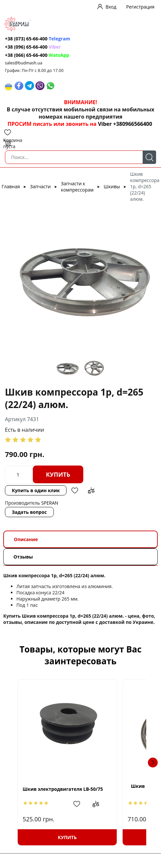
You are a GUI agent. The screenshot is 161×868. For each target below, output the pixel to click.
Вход (111, 7)
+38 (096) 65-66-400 (26, 47)
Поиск (149, 157)
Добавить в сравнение (91, 491)
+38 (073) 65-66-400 (26, 39)
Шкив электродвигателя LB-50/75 (63, 789)
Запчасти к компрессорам (77, 187)
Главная (11, 186)
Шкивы (112, 186)
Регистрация (140, 7)
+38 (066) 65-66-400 (26, 55)
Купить (58, 474)
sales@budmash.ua (24, 63)
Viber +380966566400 (125, 124)
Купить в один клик (36, 490)
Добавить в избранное (75, 491)
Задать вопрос (29, 512)
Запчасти (40, 186)
